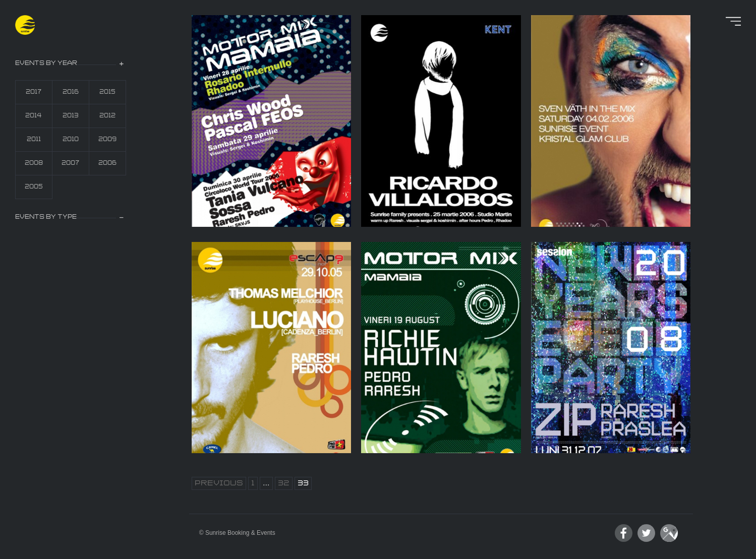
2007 (70, 163)
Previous (219, 483)
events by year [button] (46, 63)
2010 (71, 139)
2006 (107, 163)
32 (284, 483)
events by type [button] (46, 217)
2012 (107, 116)
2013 (71, 116)
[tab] (71, 64)
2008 (34, 163)
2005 (34, 187)
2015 (107, 92)
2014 (34, 116)
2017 (34, 92)
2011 (34, 139)
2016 (71, 92)
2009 (107, 139)
